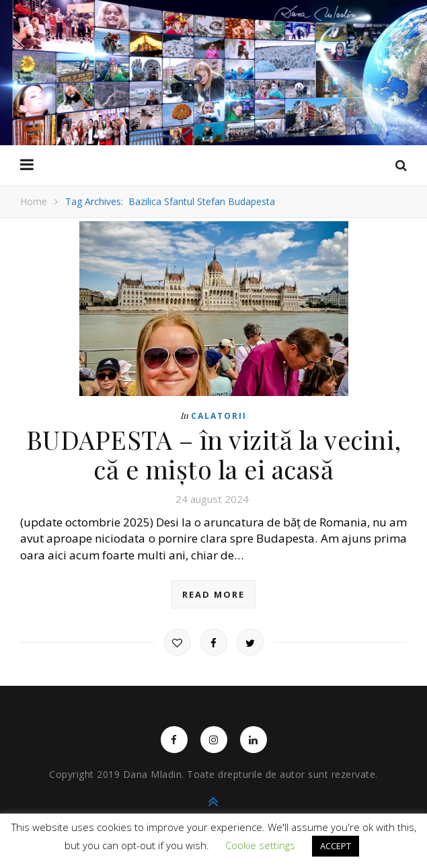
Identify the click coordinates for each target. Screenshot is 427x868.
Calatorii (219, 416)
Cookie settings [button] (260, 845)
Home (34, 201)
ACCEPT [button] (336, 846)
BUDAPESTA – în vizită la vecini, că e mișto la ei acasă (214, 454)
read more (213, 594)
